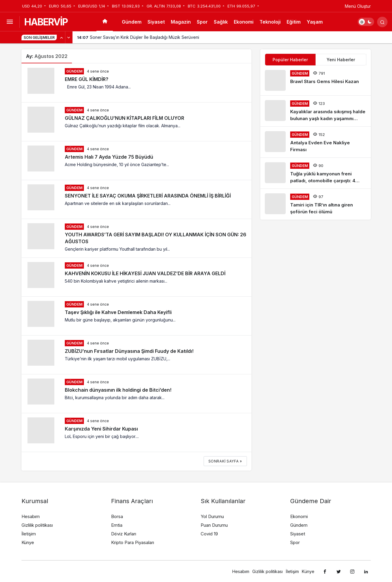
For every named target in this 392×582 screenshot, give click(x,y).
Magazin (181, 22)
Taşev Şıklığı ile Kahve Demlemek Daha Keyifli (118, 312)
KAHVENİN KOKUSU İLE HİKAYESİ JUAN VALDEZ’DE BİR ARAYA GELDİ (145, 273)
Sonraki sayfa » (225, 461)
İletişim (29, 534)
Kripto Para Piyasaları (133, 542)
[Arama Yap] (382, 22)
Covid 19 (209, 534)
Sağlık (221, 22)
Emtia (117, 525)
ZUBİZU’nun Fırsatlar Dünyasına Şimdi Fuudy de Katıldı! (129, 351)
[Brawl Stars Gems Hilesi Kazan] (316, 80)
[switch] (366, 22)
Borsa (117, 516)
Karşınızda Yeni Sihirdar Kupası (101, 429)
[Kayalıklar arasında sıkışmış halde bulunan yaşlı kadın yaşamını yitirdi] (316, 111)
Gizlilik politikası (37, 525)
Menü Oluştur (358, 6)
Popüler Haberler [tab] (290, 60)
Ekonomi (244, 22)
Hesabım (31, 516)
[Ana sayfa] (105, 22)
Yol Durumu (212, 516)
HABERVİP (46, 22)
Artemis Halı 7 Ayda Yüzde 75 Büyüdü (109, 157)
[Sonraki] (69, 37)
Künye (28, 542)
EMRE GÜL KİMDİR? (87, 79)
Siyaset (156, 22)
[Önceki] (62, 37)
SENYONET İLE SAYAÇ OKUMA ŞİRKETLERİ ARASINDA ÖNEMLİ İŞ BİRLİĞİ (148, 196)
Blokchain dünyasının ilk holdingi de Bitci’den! (118, 390)
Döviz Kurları (124, 534)
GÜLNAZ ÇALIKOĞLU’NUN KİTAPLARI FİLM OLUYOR (124, 118)
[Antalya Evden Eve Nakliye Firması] (316, 142)
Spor (202, 22)
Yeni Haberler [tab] (341, 60)
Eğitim (294, 22)
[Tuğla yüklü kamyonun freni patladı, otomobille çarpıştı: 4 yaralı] (316, 173)
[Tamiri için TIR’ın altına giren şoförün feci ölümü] (316, 204)
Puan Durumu (214, 525)
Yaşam (315, 22)
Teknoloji (270, 22)
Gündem (132, 22)
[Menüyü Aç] (10, 22)
